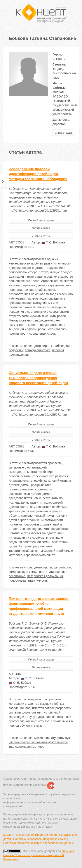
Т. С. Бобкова (53, 242)
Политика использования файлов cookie (40, 839)
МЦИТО (8, 835)
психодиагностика (38, 350)
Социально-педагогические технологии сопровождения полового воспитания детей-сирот (39, 378)
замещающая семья (23, 572)
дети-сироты (43, 346)
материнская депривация (45, 576)
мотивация (42, 738)
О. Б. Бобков (20, 683)
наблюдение (62, 346)
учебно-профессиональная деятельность (38, 742)
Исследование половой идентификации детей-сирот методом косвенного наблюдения (38, 174)
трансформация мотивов (26, 747)
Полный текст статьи (41, 220)
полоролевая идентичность (28, 580)
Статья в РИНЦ (41, 236)
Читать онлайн (41, 228)
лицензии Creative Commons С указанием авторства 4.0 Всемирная (39, 855)
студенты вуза (61, 738)
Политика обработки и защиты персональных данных (39, 843)
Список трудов (64, 133)
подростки (16, 350)
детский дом (62, 567)
